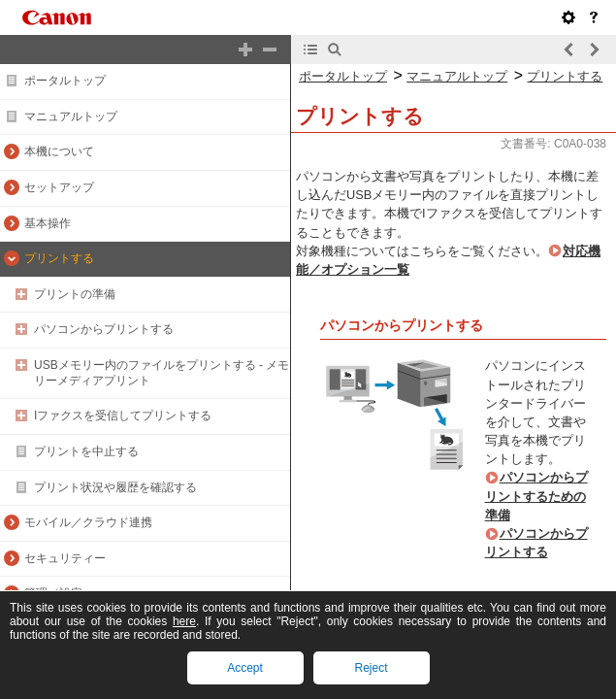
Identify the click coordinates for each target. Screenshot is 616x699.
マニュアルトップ (71, 116)
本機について (59, 151)
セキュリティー (65, 558)
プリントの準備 (75, 294)
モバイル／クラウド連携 (88, 522)
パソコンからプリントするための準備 (536, 496)
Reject (371, 668)
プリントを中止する (86, 451)
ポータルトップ (65, 81)
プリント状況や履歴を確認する (115, 487)
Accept (245, 668)
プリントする (59, 258)
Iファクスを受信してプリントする (123, 416)
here (184, 621)
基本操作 (48, 223)
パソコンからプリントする (104, 329)
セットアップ (59, 187)
